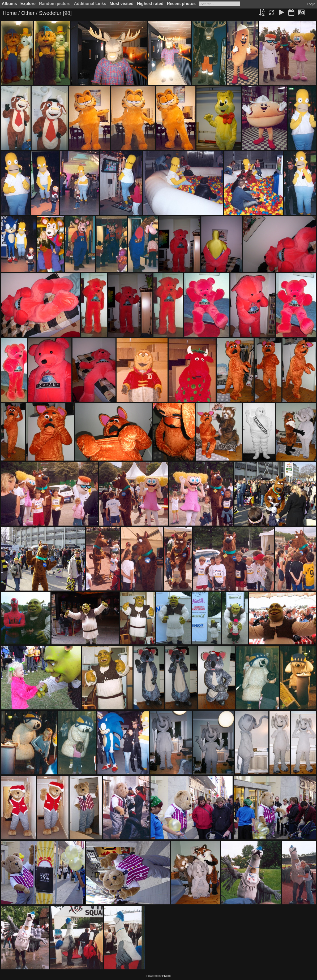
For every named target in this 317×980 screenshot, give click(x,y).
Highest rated (150, 4)
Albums (9, 4)
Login (311, 4)
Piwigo (166, 976)
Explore (28, 4)
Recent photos (181, 4)
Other (28, 13)
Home (10, 13)
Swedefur (50, 13)
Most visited (122, 4)
